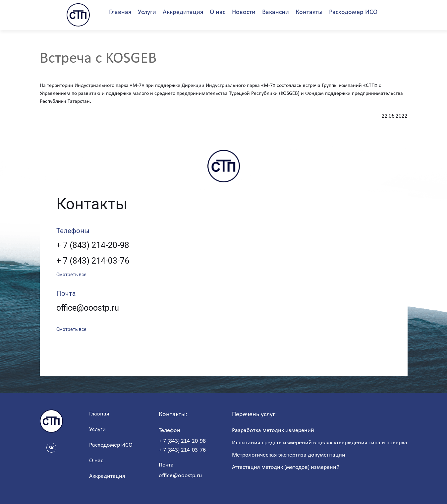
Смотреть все (71, 275)
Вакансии (276, 12)
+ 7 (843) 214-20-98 (93, 245)
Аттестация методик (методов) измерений (286, 467)
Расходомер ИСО (353, 12)
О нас (218, 12)
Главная (120, 12)
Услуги (147, 12)
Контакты (309, 12)
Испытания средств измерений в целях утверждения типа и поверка (320, 443)
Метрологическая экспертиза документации (289, 455)
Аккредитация (183, 12)
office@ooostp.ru (88, 308)
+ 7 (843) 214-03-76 (93, 261)
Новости (244, 12)
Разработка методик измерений (273, 431)
